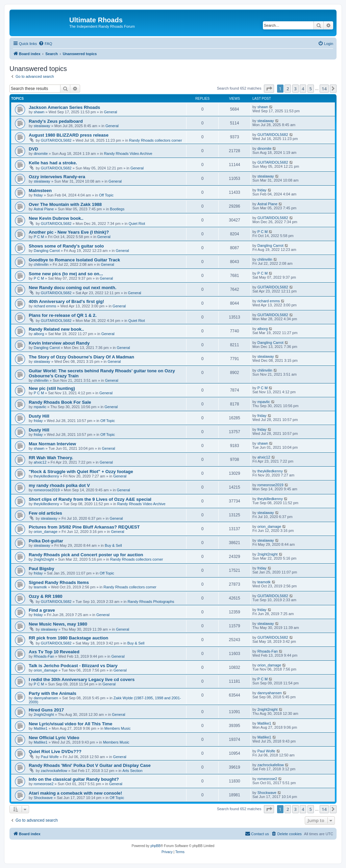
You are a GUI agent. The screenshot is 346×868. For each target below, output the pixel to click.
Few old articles (45, 513)
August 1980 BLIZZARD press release (69, 135)
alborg (39, 334)
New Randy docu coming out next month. (72, 288)
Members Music (118, 728)
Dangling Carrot (47, 251)
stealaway (42, 126)
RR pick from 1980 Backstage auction (68, 638)
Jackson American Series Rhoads (64, 107)
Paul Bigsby (41, 569)
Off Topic (106, 195)
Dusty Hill (39, 416)
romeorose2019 (47, 490)
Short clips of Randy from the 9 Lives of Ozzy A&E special (90, 499)
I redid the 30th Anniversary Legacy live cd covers (82, 679)
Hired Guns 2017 (46, 710)
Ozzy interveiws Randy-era (57, 177)
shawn (39, 112)
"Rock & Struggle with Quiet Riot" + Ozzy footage (81, 472)
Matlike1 (41, 728)
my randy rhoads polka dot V (59, 485)
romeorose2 (44, 784)
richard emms (45, 306)
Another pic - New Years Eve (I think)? (69, 232)
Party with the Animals (53, 693)
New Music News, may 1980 (58, 624)
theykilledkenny (46, 476)
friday (38, 195)
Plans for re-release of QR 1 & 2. (63, 315)
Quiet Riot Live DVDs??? (55, 752)
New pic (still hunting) (52, 388)
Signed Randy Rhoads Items (59, 582)
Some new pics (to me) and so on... (66, 274)
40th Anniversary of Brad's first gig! (66, 301)
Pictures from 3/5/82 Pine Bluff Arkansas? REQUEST (84, 527)
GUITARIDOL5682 (56, 140)
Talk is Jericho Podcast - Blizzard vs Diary (73, 666)
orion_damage (46, 532)
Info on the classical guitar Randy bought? (74, 779)
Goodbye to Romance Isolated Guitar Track (74, 260)
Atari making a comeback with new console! (75, 793)
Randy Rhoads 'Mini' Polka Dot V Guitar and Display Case (90, 765)
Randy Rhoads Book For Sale (60, 402)
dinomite (41, 154)
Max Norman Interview (52, 444)
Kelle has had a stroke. (53, 163)
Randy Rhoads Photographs (151, 602)
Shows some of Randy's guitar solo (66, 246)
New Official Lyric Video (54, 738)
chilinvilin (41, 264)
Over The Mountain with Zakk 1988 (65, 204)
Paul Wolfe (50, 757)
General (110, 112)
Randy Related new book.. (56, 329)
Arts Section (132, 771)
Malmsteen (40, 191)
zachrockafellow (54, 771)
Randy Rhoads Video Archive (128, 154)
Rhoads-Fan (44, 656)
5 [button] (311, 89)
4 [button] (303, 89)
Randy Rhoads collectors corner (156, 140)
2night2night (44, 559)
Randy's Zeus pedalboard (56, 121)
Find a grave (42, 610)
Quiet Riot (137, 224)
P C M (39, 237)
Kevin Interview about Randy (59, 343)
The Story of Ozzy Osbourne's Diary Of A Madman (81, 357)
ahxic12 (40, 462)
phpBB (155, 846)
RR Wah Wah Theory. (51, 458)
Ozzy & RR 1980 (46, 596)
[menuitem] (45, 44)
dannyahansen (46, 698)
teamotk (40, 587)
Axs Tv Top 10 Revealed (54, 652)
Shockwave (43, 798)
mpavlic (40, 407)
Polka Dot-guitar (46, 541)
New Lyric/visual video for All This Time (70, 724)
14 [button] (324, 89)
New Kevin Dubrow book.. (56, 218)
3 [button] (295, 89)
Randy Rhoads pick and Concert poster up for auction (86, 555)
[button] (269, 89)
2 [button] (288, 89)
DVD (33, 149)
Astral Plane (44, 209)
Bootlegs (117, 209)
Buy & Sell (113, 545)
